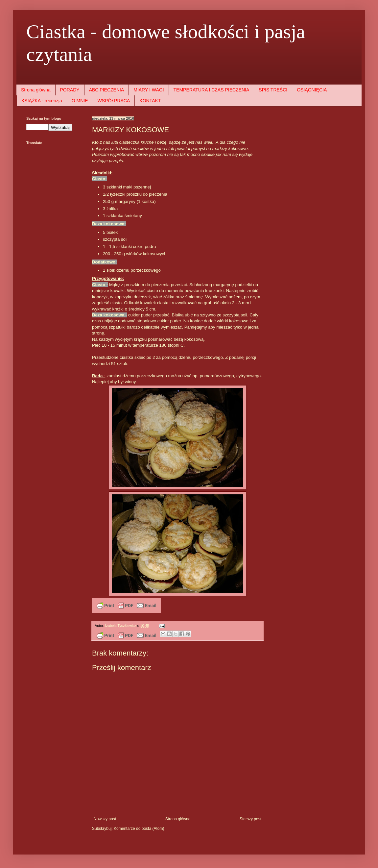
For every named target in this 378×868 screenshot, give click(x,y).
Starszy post (250, 819)
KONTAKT (150, 101)
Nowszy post (105, 819)
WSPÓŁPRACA (114, 101)
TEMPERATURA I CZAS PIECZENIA (212, 90)
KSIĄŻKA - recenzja (42, 101)
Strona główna (36, 90)
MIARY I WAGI (149, 90)
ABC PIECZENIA (107, 90)
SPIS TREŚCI (273, 90)
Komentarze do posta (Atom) (139, 829)
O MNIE (80, 101)
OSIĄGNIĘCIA (312, 90)
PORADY (70, 90)
